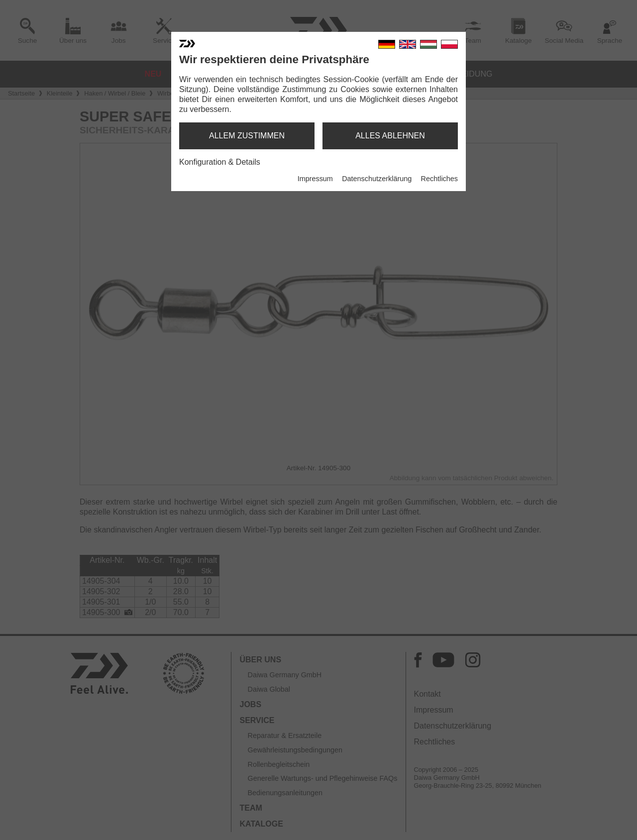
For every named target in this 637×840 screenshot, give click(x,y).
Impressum (315, 179)
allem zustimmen (247, 136)
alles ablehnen (390, 136)
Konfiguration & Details (220, 162)
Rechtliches (439, 179)
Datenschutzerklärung (377, 179)
